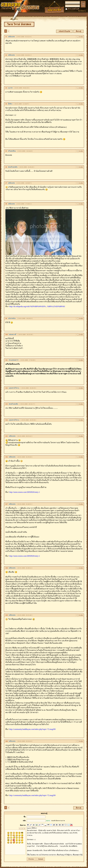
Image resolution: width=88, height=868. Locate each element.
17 (7, 504)
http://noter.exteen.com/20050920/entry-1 (25, 492)
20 (7, 741)
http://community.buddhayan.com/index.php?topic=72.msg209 (32, 729)
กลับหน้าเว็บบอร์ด (64, 31)
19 (7, 615)
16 (7, 457)
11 (7, 360)
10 (7, 334)
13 (7, 404)
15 (7, 436)
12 (7, 388)
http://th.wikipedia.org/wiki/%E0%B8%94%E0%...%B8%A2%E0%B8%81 (37, 306)
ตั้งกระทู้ (78, 31)
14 (7, 420)
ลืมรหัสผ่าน (82, 11)
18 (7, 568)
